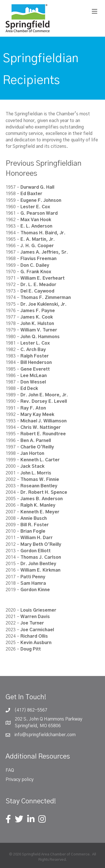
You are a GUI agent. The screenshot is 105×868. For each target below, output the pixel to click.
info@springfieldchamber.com (45, 735)
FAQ (10, 770)
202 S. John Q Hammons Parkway (49, 719)
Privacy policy (20, 780)
